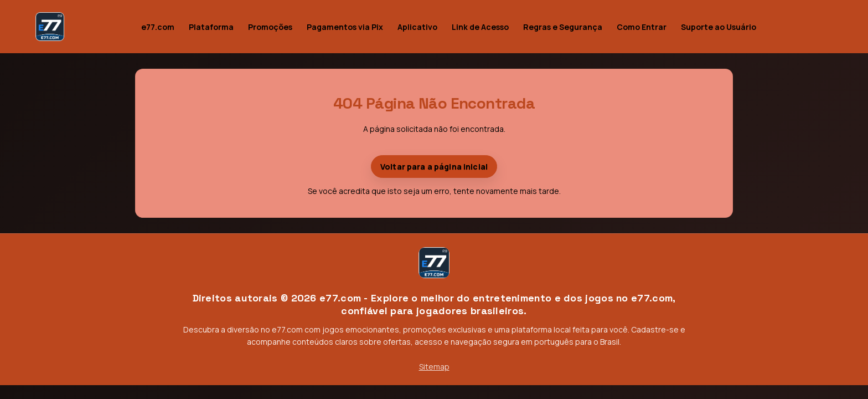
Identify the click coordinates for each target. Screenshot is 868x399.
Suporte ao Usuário (719, 27)
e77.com (158, 27)
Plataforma (211, 27)
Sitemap (434, 367)
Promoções (270, 27)
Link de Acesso (480, 27)
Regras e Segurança (563, 27)
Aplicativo (417, 27)
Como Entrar (642, 27)
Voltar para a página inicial (434, 167)
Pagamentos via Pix (345, 27)
